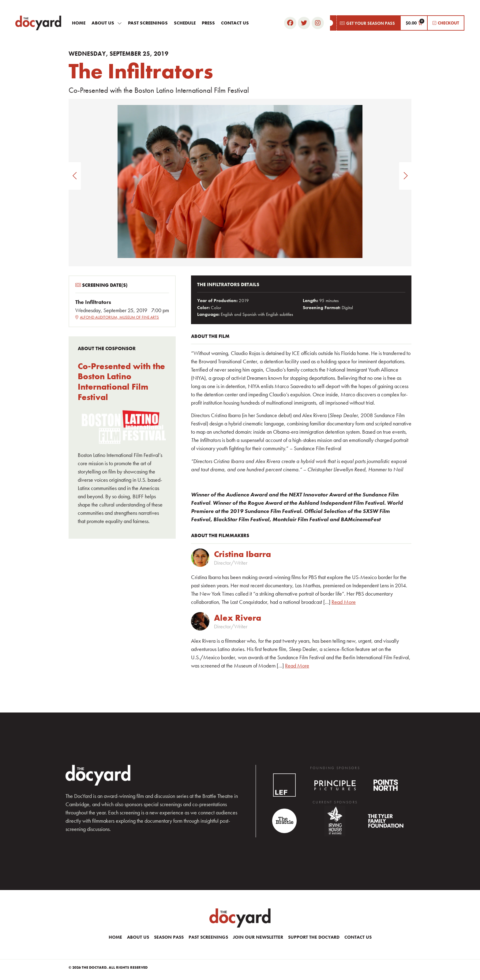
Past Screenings (148, 23)
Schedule (185, 23)
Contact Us (235, 23)
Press (208, 23)
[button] (365, 23)
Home (79, 23)
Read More (344, 602)
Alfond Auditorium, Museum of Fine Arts (117, 317)
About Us (107, 23)
